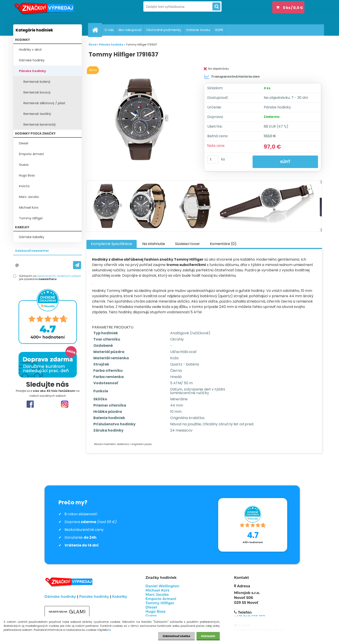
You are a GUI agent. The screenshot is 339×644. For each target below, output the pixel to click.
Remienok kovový (37, 92)
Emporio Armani (31, 154)
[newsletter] (77, 265)
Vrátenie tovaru (198, 30)
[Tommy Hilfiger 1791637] (141, 119)
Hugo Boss (27, 175)
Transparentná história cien (232, 77)
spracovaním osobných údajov (59, 276)
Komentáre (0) (223, 244)
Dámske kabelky (32, 237)
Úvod (93, 45)
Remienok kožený (37, 82)
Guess (24, 165)
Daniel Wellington (162, 586)
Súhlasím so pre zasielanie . (50, 278)
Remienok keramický (40, 125)
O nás (109, 30)
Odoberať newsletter (32, 251)
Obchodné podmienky (164, 30)
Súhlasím (208, 636)
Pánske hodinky (32, 71)
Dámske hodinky (32, 60)
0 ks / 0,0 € (293, 8)
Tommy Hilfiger (31, 218)
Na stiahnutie (154, 244)
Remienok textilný (37, 114)
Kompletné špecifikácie (112, 244)
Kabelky (120, 597)
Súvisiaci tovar (187, 244)
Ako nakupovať (130, 30)
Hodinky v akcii (30, 50)
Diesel (24, 143)
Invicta (24, 186)
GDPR (219, 30)
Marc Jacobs (29, 197)
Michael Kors (29, 208)
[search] (216, 7)
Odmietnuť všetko (176, 636)
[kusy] (213, 159)
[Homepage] (97, 30)
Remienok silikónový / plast (44, 103)
